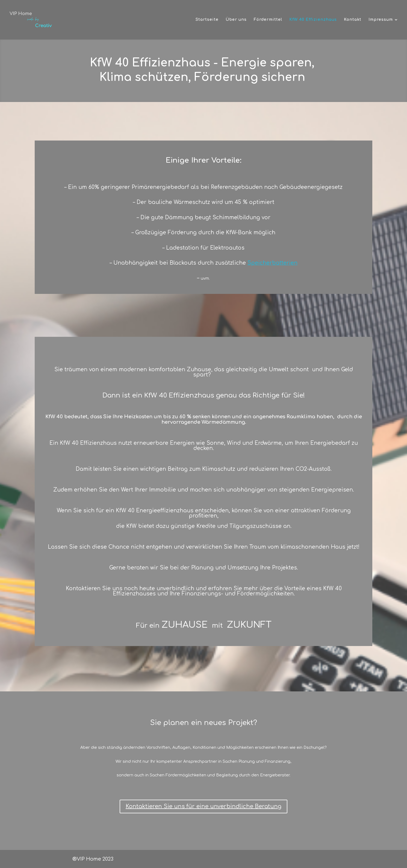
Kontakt (353, 20)
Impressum (381, 20)
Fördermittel (268, 20)
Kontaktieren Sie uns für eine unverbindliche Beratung (204, 806)
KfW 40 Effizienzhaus (313, 20)
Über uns (236, 20)
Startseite (207, 20)
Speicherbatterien (272, 263)
